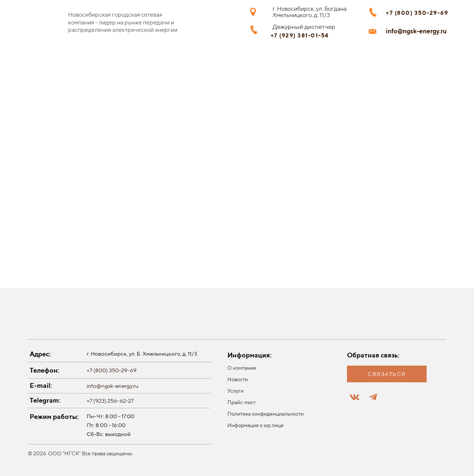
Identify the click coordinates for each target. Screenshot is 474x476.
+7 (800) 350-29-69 (112, 370)
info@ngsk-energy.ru (113, 386)
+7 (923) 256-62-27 (110, 401)
